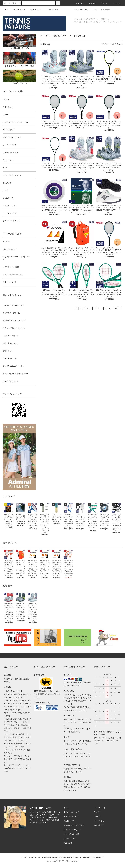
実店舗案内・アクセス (11, 313)
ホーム (5, 10)
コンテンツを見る (51, 10)
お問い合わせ (104, 10)
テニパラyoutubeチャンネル (13, 366)
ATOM (71, 843)
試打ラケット (8, 351)
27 (116, 308)
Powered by (62, 862)
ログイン (103, 3)
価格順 (114, 44)
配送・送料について (71, 816)
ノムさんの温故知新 (10, 336)
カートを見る (99, 821)
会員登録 (91, 3)
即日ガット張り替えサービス (14, 328)
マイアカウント (100, 808)
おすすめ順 (105, 44)
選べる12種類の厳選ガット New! (15, 374)
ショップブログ (70, 839)
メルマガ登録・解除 (79, 10)
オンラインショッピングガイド (15, 321)
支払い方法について (71, 812)
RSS (65, 843)
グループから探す (34, 10)
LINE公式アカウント (11, 381)
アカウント (78, 3)
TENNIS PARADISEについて (14, 305)
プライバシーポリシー (72, 830)
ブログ (93, 10)
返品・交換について (10, 343)
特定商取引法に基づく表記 (74, 825)
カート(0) (116, 3)
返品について (69, 821)
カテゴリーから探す (17, 10)
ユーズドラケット (10, 359)
